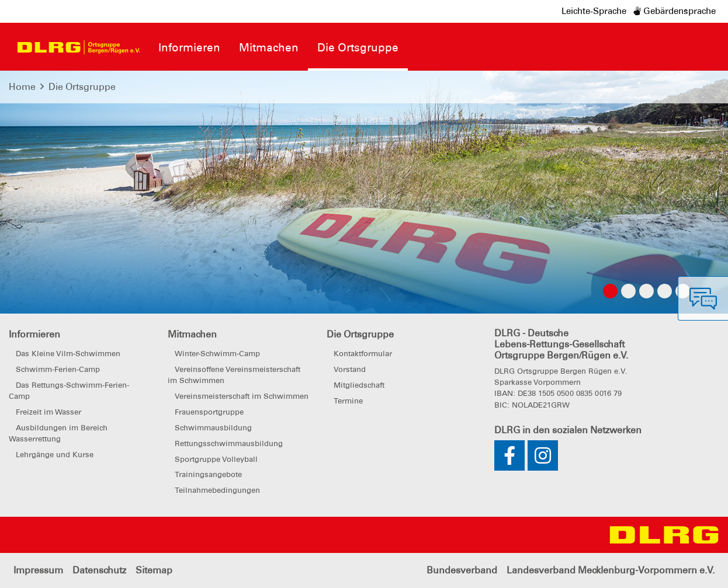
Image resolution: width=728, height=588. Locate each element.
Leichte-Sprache (594, 11)
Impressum (38, 570)
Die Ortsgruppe (82, 87)
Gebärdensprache (675, 11)
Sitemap (154, 570)
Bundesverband (462, 570)
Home (22, 87)
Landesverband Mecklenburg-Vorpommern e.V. (611, 570)
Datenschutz (99, 570)
